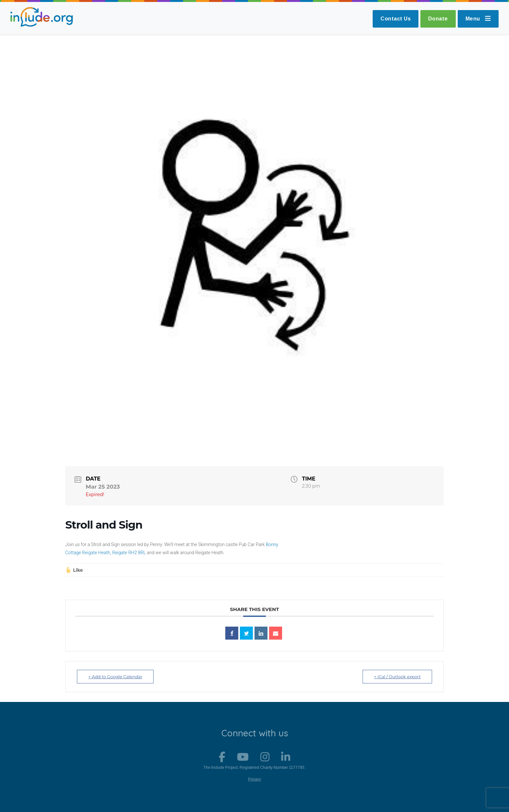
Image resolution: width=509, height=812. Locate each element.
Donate (438, 19)
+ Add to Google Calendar (115, 677)
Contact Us (396, 19)
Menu (478, 19)
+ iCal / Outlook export (397, 677)
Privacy (255, 779)
